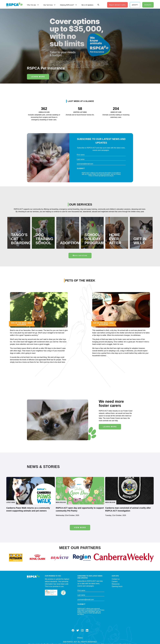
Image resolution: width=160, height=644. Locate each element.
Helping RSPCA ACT (67, 5)
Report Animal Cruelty (117, 5)
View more (80, 527)
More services (80, 255)
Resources (116, 584)
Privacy (80, 638)
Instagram (82, 630)
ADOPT (135, 5)
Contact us (116, 579)
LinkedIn (87, 630)
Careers (115, 581)
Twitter (78, 630)
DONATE (148, 5)
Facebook (73, 630)
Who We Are (31, 5)
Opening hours (117, 586)
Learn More (38, 77)
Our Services (48, 5)
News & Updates (87, 5)
